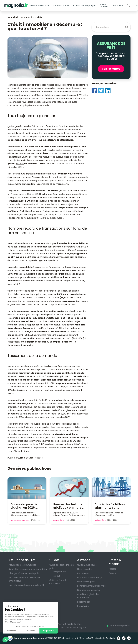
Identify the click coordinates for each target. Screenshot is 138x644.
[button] (6, 640)
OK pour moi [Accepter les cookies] (49, 631)
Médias (112, 569)
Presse (112, 573)
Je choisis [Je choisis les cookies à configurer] (30, 631)
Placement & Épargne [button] (85, 6)
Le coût (56, 576)
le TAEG (20, 164)
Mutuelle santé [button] (61, 6)
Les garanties (59, 572)
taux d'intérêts (47, 126)
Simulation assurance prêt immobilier (28, 569)
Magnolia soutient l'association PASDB (30, 638)
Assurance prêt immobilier (22, 565)
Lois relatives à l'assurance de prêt (26, 585)
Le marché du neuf (17, 424)
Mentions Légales (86, 582)
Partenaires (83, 573)
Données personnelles (89, 590)
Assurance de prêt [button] (39, 6)
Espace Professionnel (88, 577)
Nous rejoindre (85, 569)
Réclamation (84, 602)
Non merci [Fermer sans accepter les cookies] (12, 631)
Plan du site (83, 606)
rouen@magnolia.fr (120, 626)
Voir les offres (111, 69)
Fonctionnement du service (91, 586)
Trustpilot (111, 638)
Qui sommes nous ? (87, 565)
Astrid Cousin (26, 458)
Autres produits (104, 6)
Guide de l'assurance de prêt (62, 567)
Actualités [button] (118, 6)
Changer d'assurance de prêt (24, 573)
